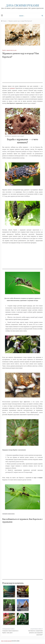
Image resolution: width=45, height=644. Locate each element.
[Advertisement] (22, 72)
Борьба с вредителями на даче (9, 50)
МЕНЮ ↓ (22, 16)
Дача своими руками (22, 6)
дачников (12, 88)
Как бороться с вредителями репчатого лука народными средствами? (36, 633)
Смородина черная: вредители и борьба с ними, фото (10, 632)
